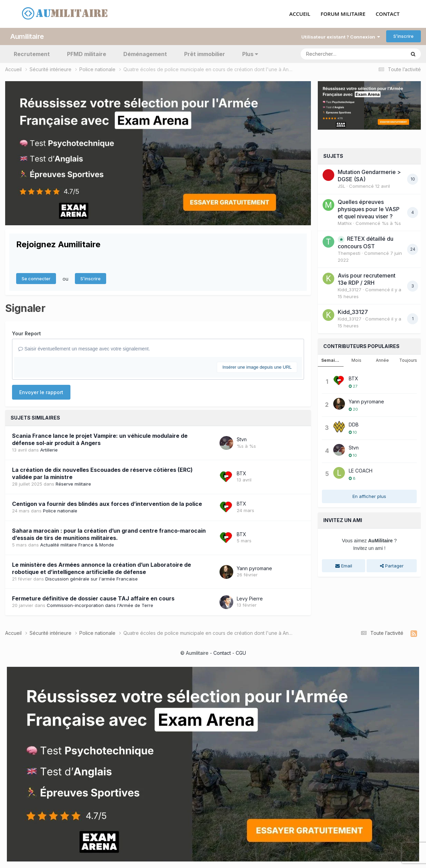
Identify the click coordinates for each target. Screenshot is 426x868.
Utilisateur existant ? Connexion (341, 36)
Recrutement (32, 54)
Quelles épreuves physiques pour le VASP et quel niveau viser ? (369, 209)
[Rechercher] (333, 54)
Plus (250, 54)
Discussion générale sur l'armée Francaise (92, 578)
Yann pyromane (254, 568)
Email (344, 565)
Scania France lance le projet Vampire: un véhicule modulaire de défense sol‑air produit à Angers (100, 439)
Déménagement (145, 54)
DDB (354, 424)
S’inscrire (403, 36)
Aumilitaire (27, 36)
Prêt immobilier (205, 54)
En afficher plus (369, 496)
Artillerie (49, 450)
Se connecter (36, 279)
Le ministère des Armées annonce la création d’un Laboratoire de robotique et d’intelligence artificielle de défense (102, 568)
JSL (341, 186)
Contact (222, 653)
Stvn (242, 439)
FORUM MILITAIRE (343, 14)
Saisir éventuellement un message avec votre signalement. (84, 349)
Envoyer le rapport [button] (41, 392)
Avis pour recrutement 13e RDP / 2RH (367, 279)
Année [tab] (382, 360)
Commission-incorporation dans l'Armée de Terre (100, 605)
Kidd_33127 (350, 290)
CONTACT (388, 14)
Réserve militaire (73, 484)
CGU (241, 653)
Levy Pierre (250, 598)
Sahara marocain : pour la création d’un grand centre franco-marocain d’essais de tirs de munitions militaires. (109, 534)
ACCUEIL (300, 14)
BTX (242, 473)
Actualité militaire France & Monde (77, 544)
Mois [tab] (356, 360)
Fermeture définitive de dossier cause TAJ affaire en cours (93, 598)
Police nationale (60, 510)
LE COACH (361, 470)
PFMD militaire (87, 54)
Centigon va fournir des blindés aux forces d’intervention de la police (107, 503)
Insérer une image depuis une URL (257, 367)
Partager (392, 565)
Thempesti (349, 253)
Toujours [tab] (408, 360)
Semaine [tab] (331, 360)
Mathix (345, 223)
